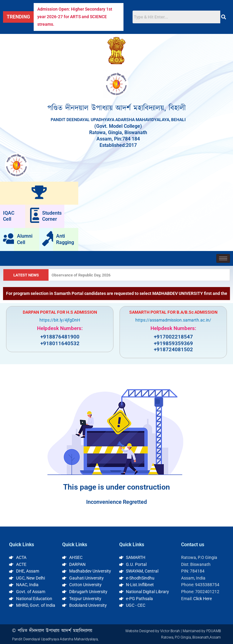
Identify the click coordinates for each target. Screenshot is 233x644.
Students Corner (52, 216)
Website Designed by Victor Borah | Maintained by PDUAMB (173, 631)
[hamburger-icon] (223, 258)
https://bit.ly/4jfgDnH (60, 320)
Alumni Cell (25, 239)
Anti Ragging (65, 239)
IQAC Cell (9, 216)
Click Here (203, 599)
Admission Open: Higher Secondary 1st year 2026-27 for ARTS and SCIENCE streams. (75, 17)
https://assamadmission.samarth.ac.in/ (173, 320)
